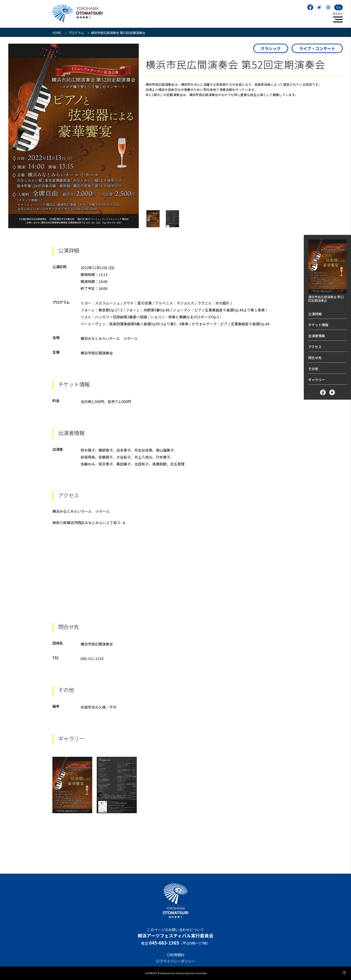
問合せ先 (315, 358)
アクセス (315, 347)
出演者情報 (317, 336)
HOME (57, 33)
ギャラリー (317, 380)
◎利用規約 (175, 955)
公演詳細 (315, 314)
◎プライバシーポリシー (175, 961)
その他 (313, 369)
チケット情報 (318, 325)
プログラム (76, 33)
